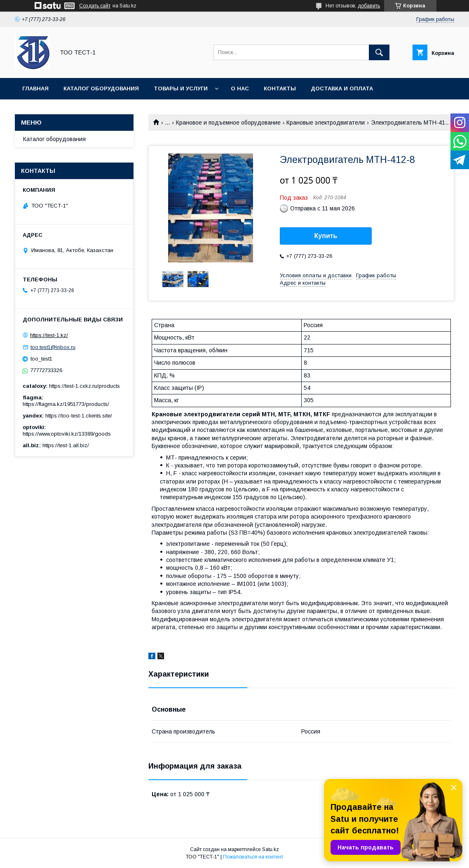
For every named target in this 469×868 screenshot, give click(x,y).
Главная (35, 88)
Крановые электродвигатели (326, 123)
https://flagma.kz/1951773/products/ (66, 404)
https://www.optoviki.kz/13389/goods (67, 434)
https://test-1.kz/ (49, 335)
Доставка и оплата (342, 88)
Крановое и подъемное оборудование (228, 123)
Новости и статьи (52, 110)
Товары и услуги (181, 88)
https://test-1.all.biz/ (66, 445)
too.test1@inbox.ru (53, 347)
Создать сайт (95, 6)
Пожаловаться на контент (253, 857)
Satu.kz (271, 849)
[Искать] (379, 52)
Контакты (280, 88)
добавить (369, 6)
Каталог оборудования (101, 88)
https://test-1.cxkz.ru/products (84, 386)
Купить (326, 236)
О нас (240, 88)
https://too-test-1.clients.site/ (79, 416)
